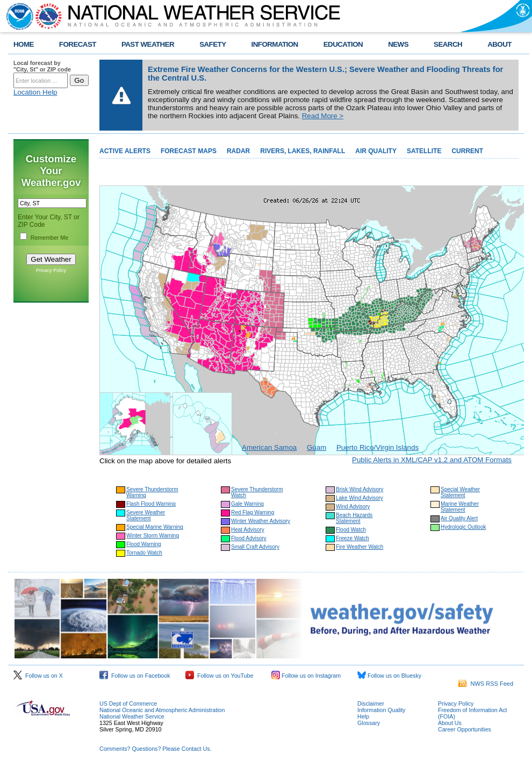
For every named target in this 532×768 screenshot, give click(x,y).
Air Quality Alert (459, 518)
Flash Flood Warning (151, 504)
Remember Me (49, 238)
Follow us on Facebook (135, 676)
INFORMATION (275, 44)
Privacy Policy (51, 270)
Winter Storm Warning (153, 536)
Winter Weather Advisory (261, 521)
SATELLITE (424, 151)
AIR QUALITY (376, 151)
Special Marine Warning (155, 527)
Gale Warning (247, 504)
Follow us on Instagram (306, 676)
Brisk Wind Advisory (360, 489)
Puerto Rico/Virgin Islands (378, 447)
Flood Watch (351, 530)
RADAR (238, 151)
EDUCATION (343, 44)
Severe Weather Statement (146, 515)
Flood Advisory (249, 538)
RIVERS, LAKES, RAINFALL (303, 151)
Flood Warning (144, 544)
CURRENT (467, 151)
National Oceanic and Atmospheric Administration (162, 710)
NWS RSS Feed (486, 684)
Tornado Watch (144, 553)
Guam (317, 447)
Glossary (369, 723)
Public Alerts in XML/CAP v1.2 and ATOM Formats (432, 460)
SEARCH (448, 44)
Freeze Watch (353, 538)
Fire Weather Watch (360, 547)
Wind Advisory (353, 507)
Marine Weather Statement (460, 507)
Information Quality (381, 710)
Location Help (35, 92)
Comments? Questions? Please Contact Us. (155, 749)
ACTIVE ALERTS (125, 151)
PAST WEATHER (148, 44)
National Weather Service (132, 716)
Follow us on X (38, 676)
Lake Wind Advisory (360, 498)
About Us (450, 723)
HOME (24, 44)
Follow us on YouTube (219, 676)
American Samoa (269, 447)
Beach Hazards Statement (354, 518)
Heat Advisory (248, 530)
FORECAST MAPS (189, 151)
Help (363, 716)
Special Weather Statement (460, 492)
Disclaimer (371, 704)
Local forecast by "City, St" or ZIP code (42, 66)
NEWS (398, 44)
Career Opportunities (465, 729)
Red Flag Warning (253, 512)
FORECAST (78, 44)
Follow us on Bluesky (389, 676)
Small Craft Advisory (255, 547)
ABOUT (499, 44)
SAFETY (213, 44)
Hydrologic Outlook (463, 527)
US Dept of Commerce (128, 704)
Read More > (323, 116)
